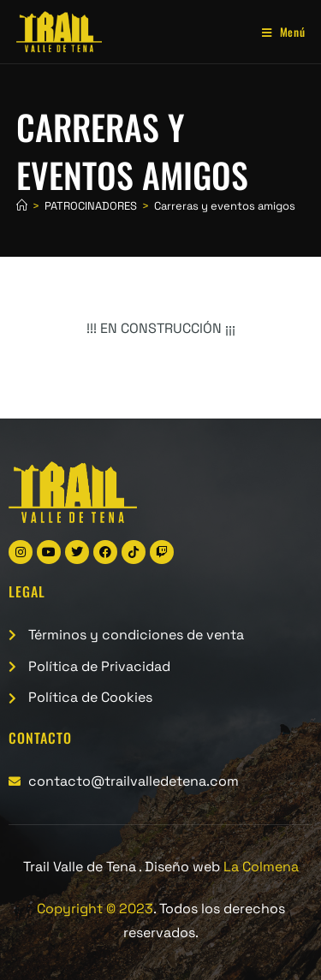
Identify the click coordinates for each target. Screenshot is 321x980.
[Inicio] (22, 206)
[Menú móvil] (277, 32)
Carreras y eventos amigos (225, 206)
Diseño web (222, 867)
